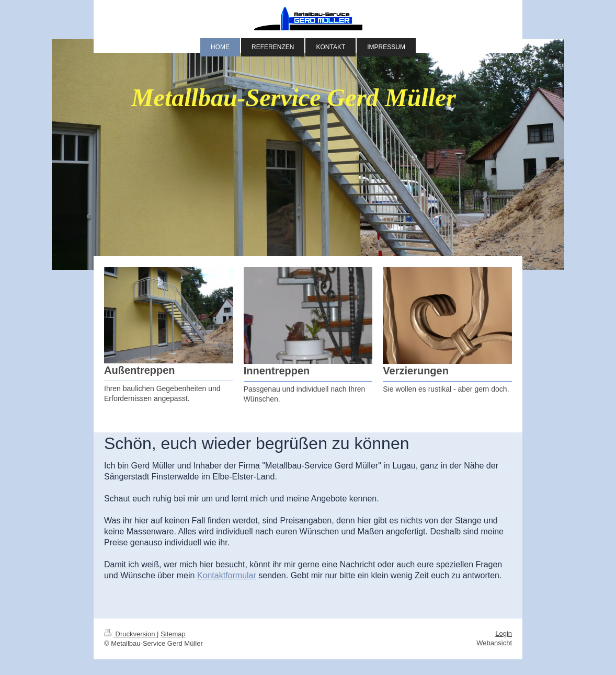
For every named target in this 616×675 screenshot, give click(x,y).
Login (504, 633)
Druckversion (130, 634)
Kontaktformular (227, 575)
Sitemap (173, 634)
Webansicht (494, 643)
